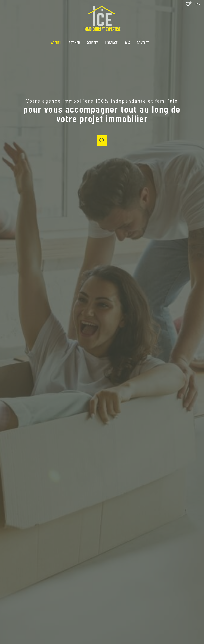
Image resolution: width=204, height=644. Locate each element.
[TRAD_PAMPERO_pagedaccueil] (102, 30)
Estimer (74, 43)
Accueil (57, 43)
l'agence (112, 43)
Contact (143, 43)
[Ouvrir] (102, 141)
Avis (127, 43)
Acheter (93, 43)
